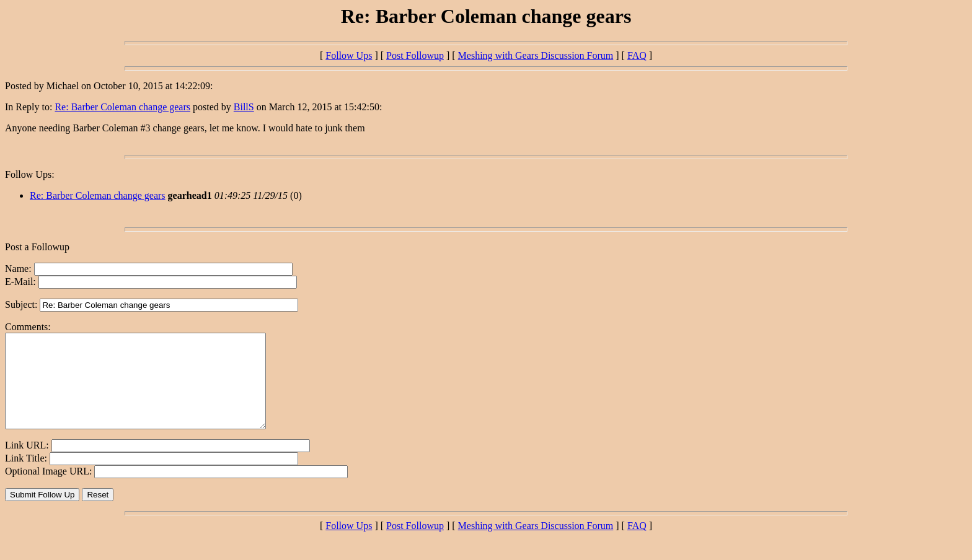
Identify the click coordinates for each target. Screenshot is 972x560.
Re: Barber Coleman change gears (122, 107)
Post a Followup (37, 247)
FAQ (637, 55)
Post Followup (415, 55)
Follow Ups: (30, 174)
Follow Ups (349, 55)
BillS (244, 107)
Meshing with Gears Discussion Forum (536, 55)
